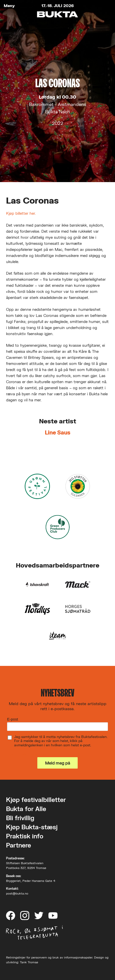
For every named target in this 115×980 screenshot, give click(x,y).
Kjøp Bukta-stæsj (32, 827)
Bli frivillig (20, 818)
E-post (12, 719)
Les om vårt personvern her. (32, 754)
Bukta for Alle (26, 809)
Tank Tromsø (29, 962)
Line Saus (58, 432)
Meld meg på (58, 763)
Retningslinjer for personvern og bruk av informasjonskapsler (49, 957)
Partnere (19, 845)
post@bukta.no (17, 893)
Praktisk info (25, 836)
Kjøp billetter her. (21, 213)
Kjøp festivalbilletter (36, 800)
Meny (9, 6)
